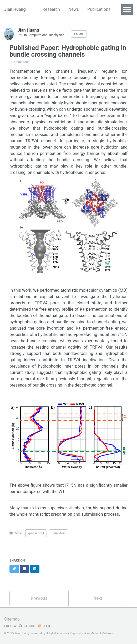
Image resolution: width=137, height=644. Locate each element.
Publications (99, 9)
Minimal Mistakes (102, 633)
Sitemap (12, 619)
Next (98, 598)
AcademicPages (67, 633)
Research (51, 9)
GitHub (26, 626)
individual (59, 533)
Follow (79, 34)
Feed (44, 626)
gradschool (36, 533)
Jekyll (50, 633)
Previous (39, 598)
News (74, 9)
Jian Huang (15, 9)
